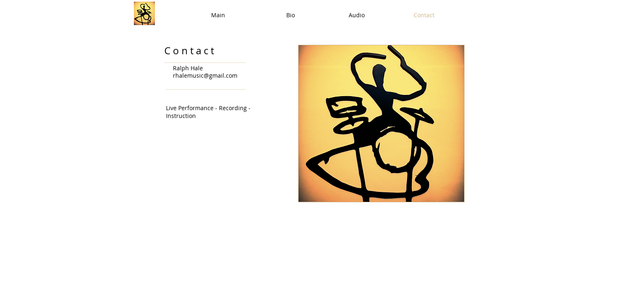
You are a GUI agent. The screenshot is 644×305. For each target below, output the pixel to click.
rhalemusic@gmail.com (205, 75)
